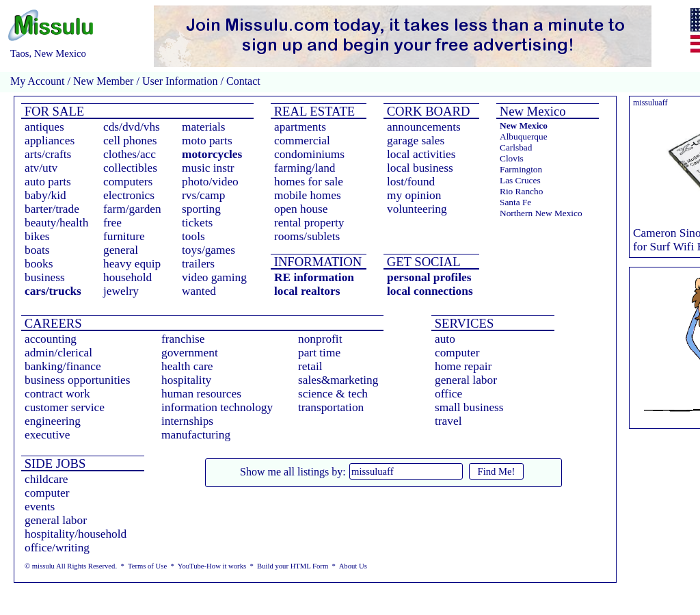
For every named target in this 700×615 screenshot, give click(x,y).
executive (47, 435)
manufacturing (196, 435)
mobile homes (308, 195)
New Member (103, 81)
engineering (53, 421)
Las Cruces (520, 180)
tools (193, 236)
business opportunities (78, 380)
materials (204, 127)
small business (469, 407)
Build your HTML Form (293, 566)
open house (301, 209)
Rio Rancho (521, 191)
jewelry (121, 291)
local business (420, 168)
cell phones (130, 141)
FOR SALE (53, 111)
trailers (198, 264)
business (45, 277)
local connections (430, 291)
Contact (242, 81)
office (448, 394)
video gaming (214, 277)
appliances (50, 141)
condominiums (309, 154)
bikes (37, 236)
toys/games (208, 250)
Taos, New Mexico (48, 53)
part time (319, 353)
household (127, 277)
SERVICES (462, 323)
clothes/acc (130, 154)
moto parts (207, 141)
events (40, 507)
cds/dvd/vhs (132, 127)
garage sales (416, 141)
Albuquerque (524, 136)
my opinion (414, 195)
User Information (180, 81)
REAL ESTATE (313, 111)
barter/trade (52, 209)
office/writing (57, 548)
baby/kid (45, 195)
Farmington (521, 169)
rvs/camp (204, 195)
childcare (46, 479)
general (121, 250)
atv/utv (41, 168)
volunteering (417, 209)
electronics (129, 195)
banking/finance (63, 366)
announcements (424, 127)
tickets (197, 223)
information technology (217, 407)
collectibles (130, 168)
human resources (201, 394)
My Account (38, 81)
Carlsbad (516, 147)
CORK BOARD (427, 111)
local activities (421, 154)
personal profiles (429, 277)
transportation (331, 407)
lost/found (411, 182)
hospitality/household (76, 534)
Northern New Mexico (541, 213)
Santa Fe (515, 202)
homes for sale (309, 182)
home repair (463, 366)
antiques (44, 127)
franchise (183, 339)
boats (37, 250)
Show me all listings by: (293, 472)
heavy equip (132, 264)
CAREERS (52, 323)
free (112, 223)
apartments (300, 127)
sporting (201, 209)
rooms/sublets (307, 236)
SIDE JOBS (53, 463)
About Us (353, 566)
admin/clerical (58, 353)
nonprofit (320, 339)
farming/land (305, 168)
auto (445, 339)
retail (310, 366)
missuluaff (650, 103)
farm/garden (132, 209)
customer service (65, 407)
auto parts (48, 182)
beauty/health (56, 223)
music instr (208, 168)
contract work (57, 394)
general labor (466, 380)
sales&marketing (338, 380)
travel (448, 421)
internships (187, 421)
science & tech (333, 394)
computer (457, 353)
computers (128, 182)
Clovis (512, 158)
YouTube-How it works (212, 566)
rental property (309, 223)
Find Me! (497, 471)
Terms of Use (147, 566)
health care (187, 366)
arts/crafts (48, 154)
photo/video (210, 182)
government (190, 353)
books (39, 264)
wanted (199, 291)
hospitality (186, 380)
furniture (124, 236)
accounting (51, 339)
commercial (302, 141)
